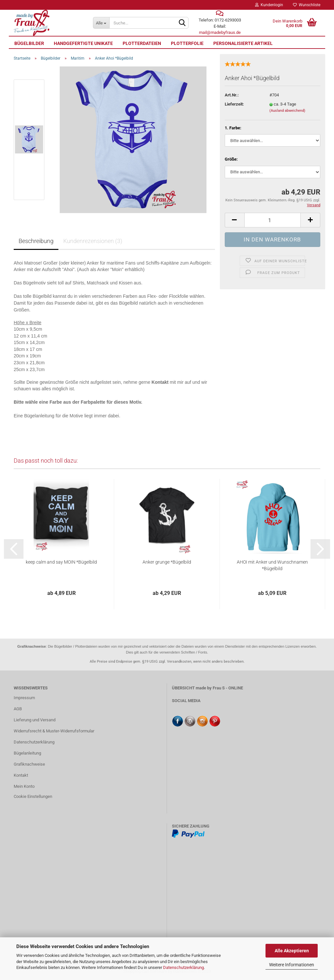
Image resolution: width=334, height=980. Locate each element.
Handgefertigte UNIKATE (83, 43)
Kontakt (21, 775)
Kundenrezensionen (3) (93, 241)
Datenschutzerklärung (183, 967)
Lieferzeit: (234, 104)
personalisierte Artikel (243, 43)
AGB (18, 709)
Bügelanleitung (27, 753)
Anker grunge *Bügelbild (167, 562)
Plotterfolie (187, 43)
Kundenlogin (269, 5)
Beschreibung (36, 241)
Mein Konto (24, 786)
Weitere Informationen (292, 965)
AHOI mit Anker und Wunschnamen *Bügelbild (272, 565)
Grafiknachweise (29, 764)
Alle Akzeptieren (292, 951)
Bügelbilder (29, 43)
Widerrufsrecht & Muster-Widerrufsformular (54, 731)
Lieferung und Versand (35, 720)
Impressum (24, 698)
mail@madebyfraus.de (220, 32)
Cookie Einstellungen (33, 796)
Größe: (231, 159)
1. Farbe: (233, 128)
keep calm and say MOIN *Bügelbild (61, 562)
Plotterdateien (142, 43)
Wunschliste (307, 5)
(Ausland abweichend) (287, 111)
